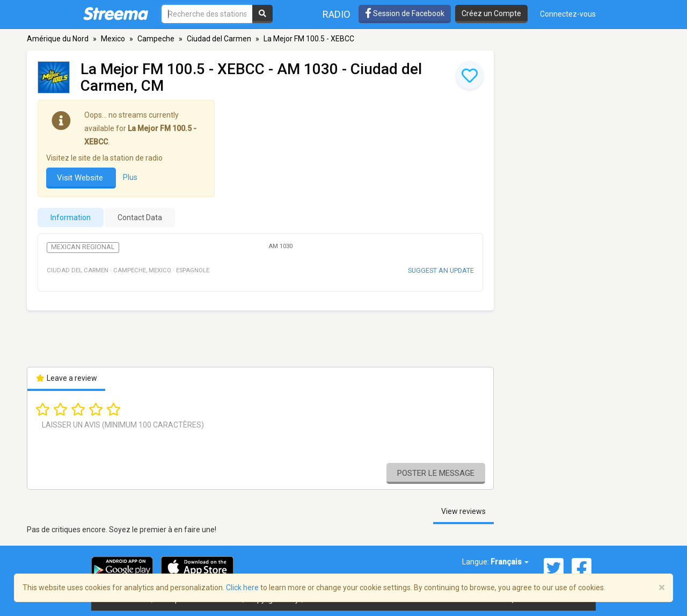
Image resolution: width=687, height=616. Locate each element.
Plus (130, 177)
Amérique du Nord (58, 39)
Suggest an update (441, 270)
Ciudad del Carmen (219, 39)
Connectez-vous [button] (568, 14)
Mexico (113, 39)
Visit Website (81, 178)
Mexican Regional (83, 247)
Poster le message (436, 473)
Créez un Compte (491, 13)
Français (510, 562)
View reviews (463, 511)
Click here (242, 588)
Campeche (156, 39)
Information (71, 218)
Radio (337, 14)
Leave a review (66, 378)
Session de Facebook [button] (405, 13)
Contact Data (140, 218)
